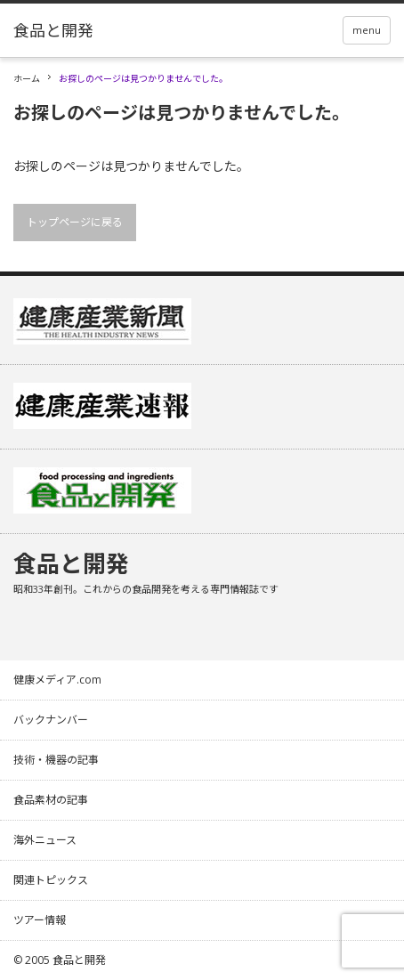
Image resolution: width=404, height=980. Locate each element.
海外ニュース (45, 840)
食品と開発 (71, 563)
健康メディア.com (57, 680)
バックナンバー (51, 720)
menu (367, 30)
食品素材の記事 (51, 800)
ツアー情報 (40, 920)
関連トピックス (51, 880)
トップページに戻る (75, 222)
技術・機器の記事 (56, 760)
